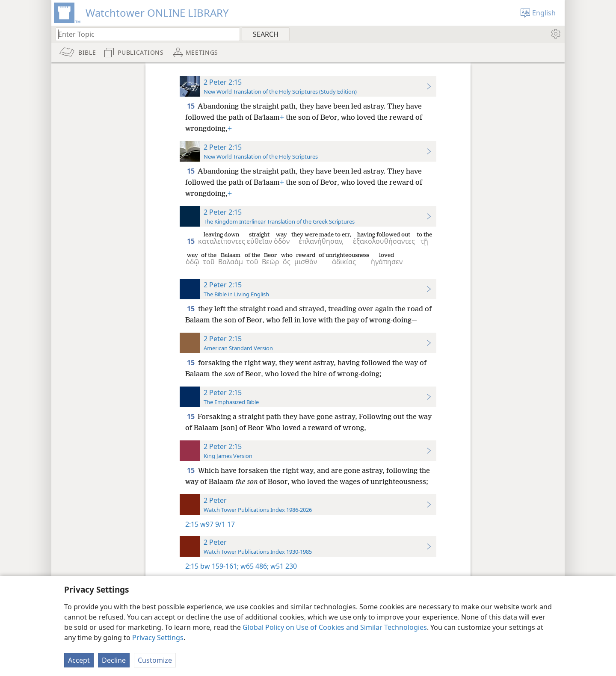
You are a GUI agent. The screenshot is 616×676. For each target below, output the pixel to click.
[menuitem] (555, 34)
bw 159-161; (219, 566)
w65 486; (254, 566)
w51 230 (283, 566)
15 (191, 106)
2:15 (192, 524)
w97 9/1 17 (218, 524)
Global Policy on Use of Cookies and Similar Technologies (335, 627)
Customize (155, 660)
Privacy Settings (158, 638)
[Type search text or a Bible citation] (144, 34)
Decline (114, 660)
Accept (79, 660)
